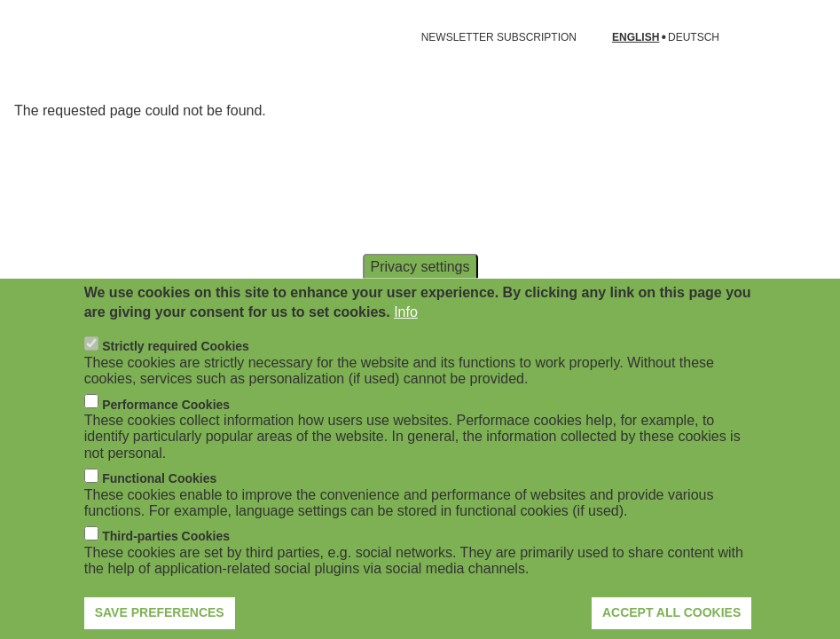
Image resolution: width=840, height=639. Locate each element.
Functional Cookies (159, 508)
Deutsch (694, 38)
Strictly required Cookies (176, 375)
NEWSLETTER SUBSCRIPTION (499, 37)
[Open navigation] (25, 37)
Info (406, 341)
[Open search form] (801, 37)
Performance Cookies (166, 433)
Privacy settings (420, 295)
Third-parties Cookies (166, 565)
